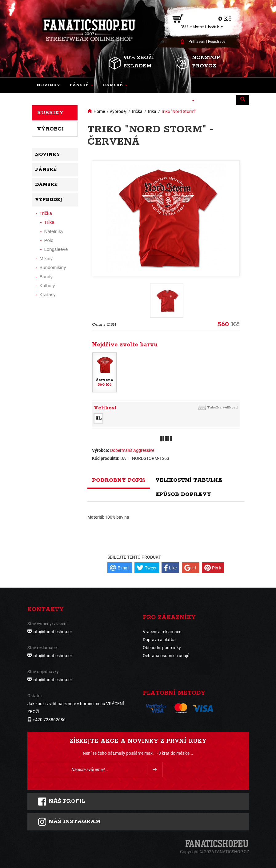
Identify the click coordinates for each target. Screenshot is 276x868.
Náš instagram (69, 822)
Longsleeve (56, 249)
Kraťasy (48, 294)
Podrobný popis (119, 480)
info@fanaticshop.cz (53, 632)
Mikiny (46, 258)
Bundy (46, 277)
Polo (49, 240)
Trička (137, 111)
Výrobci (50, 129)
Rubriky (50, 113)
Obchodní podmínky (162, 648)
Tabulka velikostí (222, 407)
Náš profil (61, 802)
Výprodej (118, 111)
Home (99, 111)
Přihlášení (197, 42)
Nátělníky (54, 231)
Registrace (217, 42)
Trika (152, 111)
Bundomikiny (53, 267)
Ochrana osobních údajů (166, 656)
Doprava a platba (159, 640)
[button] (81, 85)
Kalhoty (47, 285)
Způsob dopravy (183, 494)
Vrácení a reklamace (162, 632)
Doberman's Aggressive (132, 450)
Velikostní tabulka (189, 480)
